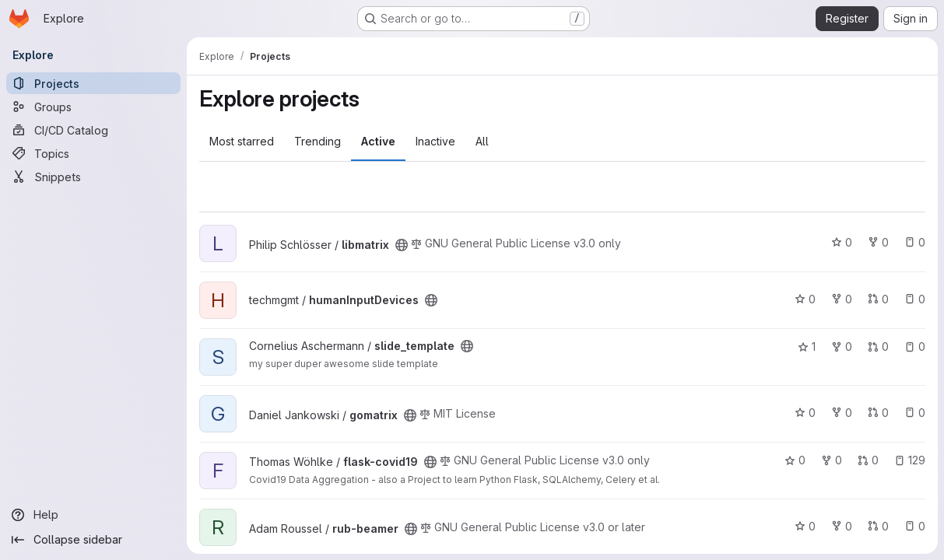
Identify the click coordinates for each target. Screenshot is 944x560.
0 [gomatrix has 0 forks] (842, 413)
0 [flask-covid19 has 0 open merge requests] (868, 460)
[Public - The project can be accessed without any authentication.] (402, 245)
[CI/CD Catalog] (93, 130)
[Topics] (93, 153)
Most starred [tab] (242, 141)
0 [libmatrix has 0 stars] (842, 242)
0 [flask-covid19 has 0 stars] (795, 460)
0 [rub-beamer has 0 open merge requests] (878, 526)
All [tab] (482, 141)
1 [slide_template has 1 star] (807, 346)
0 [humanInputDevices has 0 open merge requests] (878, 299)
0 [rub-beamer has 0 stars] (805, 526)
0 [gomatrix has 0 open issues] (915, 413)
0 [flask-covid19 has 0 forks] (832, 460)
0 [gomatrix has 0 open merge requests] (878, 413)
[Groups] (93, 107)
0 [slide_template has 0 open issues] (915, 346)
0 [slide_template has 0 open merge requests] (878, 346)
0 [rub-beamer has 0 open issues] (915, 526)
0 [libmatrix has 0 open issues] (915, 242)
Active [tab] (378, 141)
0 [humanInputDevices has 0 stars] (805, 299)
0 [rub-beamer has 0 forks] (842, 526)
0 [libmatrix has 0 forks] (878, 242)
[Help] (93, 515)
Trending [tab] (318, 141)
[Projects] (93, 83)
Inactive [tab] (435, 141)
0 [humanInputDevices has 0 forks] (842, 299)
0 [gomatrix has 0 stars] (805, 413)
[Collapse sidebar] (93, 540)
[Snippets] (93, 177)
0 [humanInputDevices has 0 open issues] (915, 299)
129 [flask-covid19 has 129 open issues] (910, 460)
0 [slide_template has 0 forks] (842, 346)
